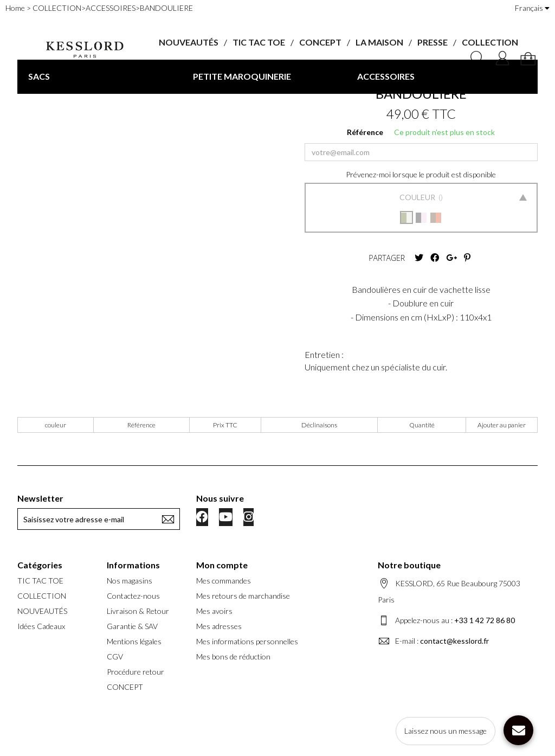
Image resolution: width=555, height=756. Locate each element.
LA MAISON (379, 42)
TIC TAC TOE (259, 42)
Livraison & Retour (138, 611)
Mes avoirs (214, 611)
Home (15, 8)
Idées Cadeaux (41, 626)
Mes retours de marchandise (243, 596)
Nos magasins (130, 581)
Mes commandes (224, 581)
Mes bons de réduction (233, 656)
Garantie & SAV (132, 626)
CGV (115, 656)
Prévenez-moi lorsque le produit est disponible (421, 174)
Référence (365, 132)
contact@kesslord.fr (454, 641)
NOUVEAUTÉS (189, 42)
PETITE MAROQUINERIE (242, 76)
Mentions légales (134, 641)
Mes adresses (219, 626)
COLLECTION (490, 42)
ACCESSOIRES (386, 76)
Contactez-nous (133, 596)
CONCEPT (320, 42)
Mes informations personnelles (247, 641)
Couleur (418, 197)
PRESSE (433, 42)
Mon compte (222, 565)
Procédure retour (135, 672)
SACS (39, 76)
